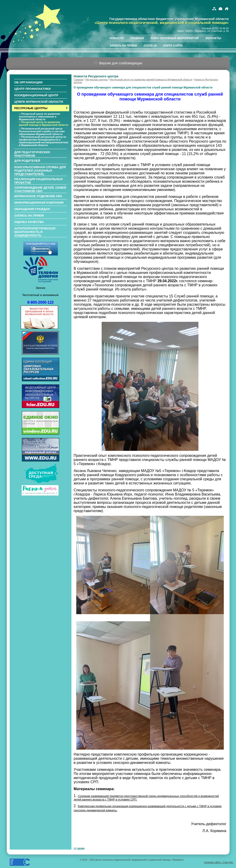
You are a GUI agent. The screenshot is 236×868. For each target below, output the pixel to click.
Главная (79, 79)
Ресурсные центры (97, 79)
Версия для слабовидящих (118, 63)
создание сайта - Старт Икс (219, 862)
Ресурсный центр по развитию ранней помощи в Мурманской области (151, 79)
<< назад (79, 848)
